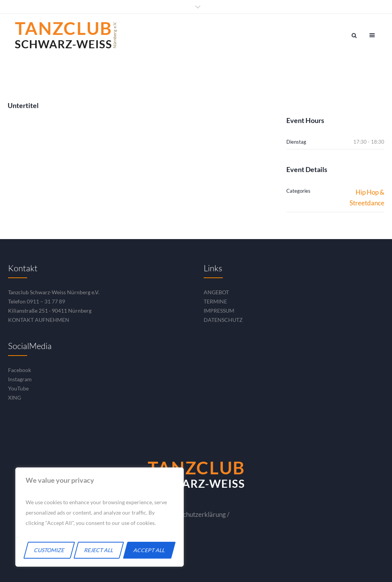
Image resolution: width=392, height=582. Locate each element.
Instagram (20, 379)
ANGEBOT (216, 292)
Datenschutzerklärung (194, 514)
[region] (100, 517)
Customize (49, 550)
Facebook (20, 370)
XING (15, 398)
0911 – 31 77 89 (46, 301)
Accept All (149, 550)
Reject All (99, 550)
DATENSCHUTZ (223, 320)
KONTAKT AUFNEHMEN (39, 320)
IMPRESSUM (219, 311)
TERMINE (215, 301)
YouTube (18, 388)
